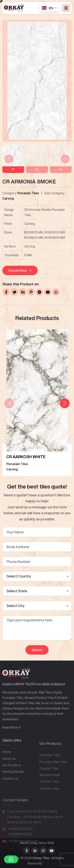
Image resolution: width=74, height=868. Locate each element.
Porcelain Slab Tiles (53, 772)
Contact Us (10, 791)
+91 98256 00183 (20, 836)
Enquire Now (20, 270)
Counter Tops (49, 791)
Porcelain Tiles (28, 193)
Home (7, 764)
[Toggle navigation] (66, 8)
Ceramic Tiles (49, 778)
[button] (65, 403)
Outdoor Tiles (49, 798)
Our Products (12, 778)
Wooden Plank (50, 785)
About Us (9, 771)
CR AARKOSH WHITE (26, 457)
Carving (8, 198)
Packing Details (13, 784)
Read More (12, 743)
